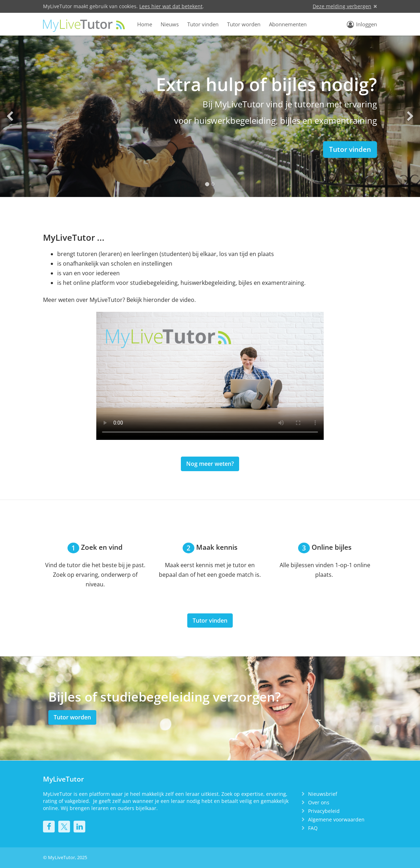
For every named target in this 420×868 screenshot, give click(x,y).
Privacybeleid (324, 811)
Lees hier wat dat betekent (171, 6)
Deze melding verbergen (342, 6)
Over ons (319, 802)
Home (145, 24)
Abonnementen (288, 24)
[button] (10, 116)
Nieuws (170, 24)
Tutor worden (244, 24)
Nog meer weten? (210, 464)
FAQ (313, 828)
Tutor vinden (203, 24)
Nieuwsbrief (323, 794)
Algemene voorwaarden (336, 819)
